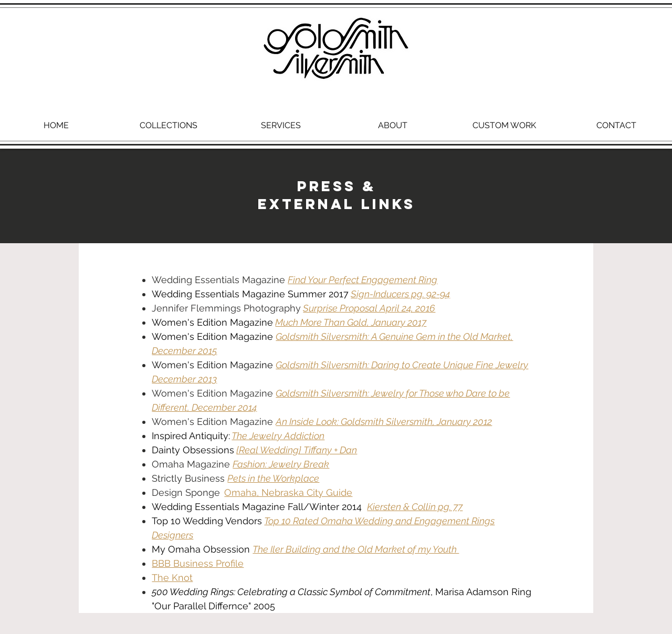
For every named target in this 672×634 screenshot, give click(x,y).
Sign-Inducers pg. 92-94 (400, 294)
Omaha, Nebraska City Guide (288, 492)
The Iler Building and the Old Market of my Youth (356, 549)
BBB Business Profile (198, 563)
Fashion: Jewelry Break (281, 464)
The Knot (172, 578)
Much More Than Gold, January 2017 (351, 322)
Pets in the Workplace (273, 478)
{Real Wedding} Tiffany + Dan (297, 450)
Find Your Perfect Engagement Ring (363, 280)
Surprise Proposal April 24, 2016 (369, 308)
